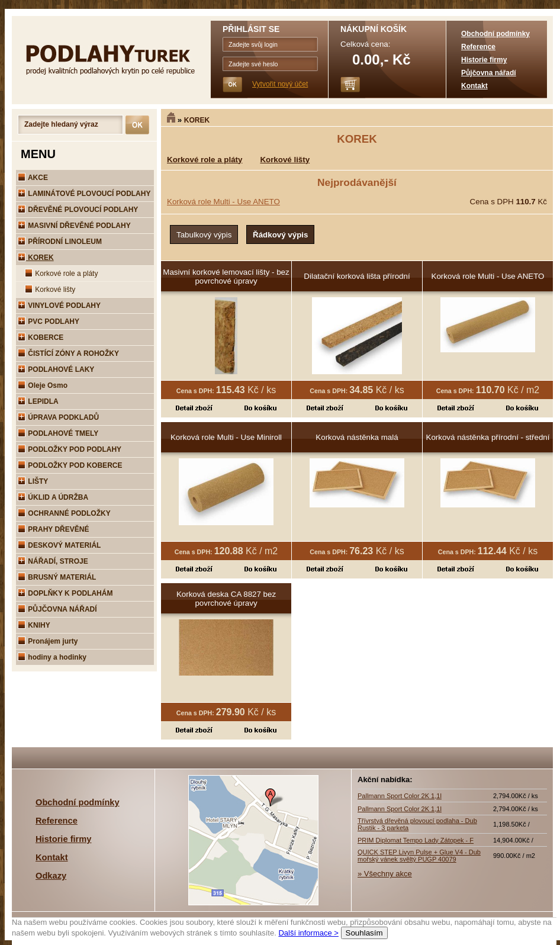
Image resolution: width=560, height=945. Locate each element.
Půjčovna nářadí (489, 73)
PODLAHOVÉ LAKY (56, 369)
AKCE (33, 178)
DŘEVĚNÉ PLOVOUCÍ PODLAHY (78, 210)
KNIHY (34, 625)
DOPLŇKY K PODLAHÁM (65, 593)
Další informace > (308, 933)
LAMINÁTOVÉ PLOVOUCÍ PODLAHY (84, 194)
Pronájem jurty (48, 641)
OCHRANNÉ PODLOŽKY (64, 513)
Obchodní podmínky (495, 34)
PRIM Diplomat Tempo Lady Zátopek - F (416, 840)
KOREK (197, 120)
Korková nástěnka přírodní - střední (488, 437)
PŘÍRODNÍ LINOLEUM (60, 242)
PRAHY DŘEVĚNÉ (53, 529)
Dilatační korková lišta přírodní (357, 276)
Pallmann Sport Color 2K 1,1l (400, 796)
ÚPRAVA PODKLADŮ (58, 417)
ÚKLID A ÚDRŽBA (53, 497)
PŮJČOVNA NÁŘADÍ (57, 609)
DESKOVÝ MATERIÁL (59, 545)
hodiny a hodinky (52, 657)
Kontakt (474, 86)
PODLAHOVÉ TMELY (58, 433)
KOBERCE (41, 337)
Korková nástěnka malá (357, 437)
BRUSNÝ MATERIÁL (57, 577)
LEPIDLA (38, 401)
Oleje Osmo (43, 385)
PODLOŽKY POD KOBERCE (70, 465)
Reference (478, 47)
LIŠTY (33, 481)
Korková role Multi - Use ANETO (223, 202)
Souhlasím (364, 933)
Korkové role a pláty (61, 274)
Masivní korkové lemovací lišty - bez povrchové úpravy (226, 277)
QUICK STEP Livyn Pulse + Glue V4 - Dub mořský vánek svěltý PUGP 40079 (419, 856)
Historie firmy (484, 60)
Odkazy (51, 876)
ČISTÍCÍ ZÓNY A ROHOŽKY (68, 353)
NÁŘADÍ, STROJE (53, 561)
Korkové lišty (50, 290)
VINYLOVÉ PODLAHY (59, 306)
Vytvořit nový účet (280, 84)
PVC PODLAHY (49, 322)
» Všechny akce (385, 874)
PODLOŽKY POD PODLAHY (70, 449)
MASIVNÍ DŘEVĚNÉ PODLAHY (74, 226)
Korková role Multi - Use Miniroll (226, 437)
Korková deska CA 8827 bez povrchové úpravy (226, 599)
